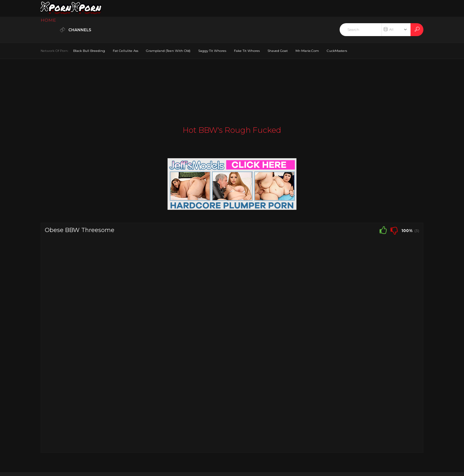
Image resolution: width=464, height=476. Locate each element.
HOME (48, 20)
